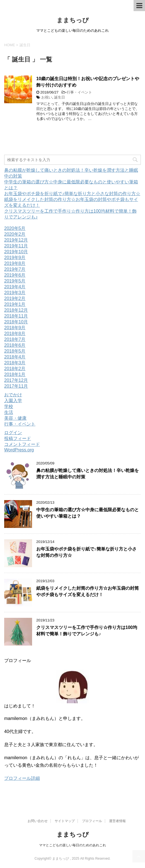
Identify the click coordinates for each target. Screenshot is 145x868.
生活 (9, 412)
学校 (9, 406)
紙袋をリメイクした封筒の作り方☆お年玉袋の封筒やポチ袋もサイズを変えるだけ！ (88, 591)
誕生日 (60, 97)
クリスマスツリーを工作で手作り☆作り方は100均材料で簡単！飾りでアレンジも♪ (87, 631)
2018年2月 (15, 369)
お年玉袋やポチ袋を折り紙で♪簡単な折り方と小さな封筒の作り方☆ (72, 194)
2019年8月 (15, 263)
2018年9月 (15, 328)
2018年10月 (16, 322)
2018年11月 (16, 316)
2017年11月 (16, 386)
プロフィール (92, 821)
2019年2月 (15, 298)
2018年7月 (15, 339)
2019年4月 (15, 287)
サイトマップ (65, 821)
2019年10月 (16, 252)
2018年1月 (15, 374)
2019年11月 (16, 246)
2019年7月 (15, 269)
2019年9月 (15, 258)
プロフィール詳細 (22, 778)
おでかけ (13, 395)
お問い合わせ (38, 821)
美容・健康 (15, 418)
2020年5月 (15, 228)
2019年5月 (15, 281)
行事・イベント (79, 92)
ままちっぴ (73, 20)
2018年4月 (15, 357)
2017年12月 (16, 380)
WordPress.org (19, 450)
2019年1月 (15, 304)
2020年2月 (15, 234)
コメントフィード (22, 444)
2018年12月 (16, 310)
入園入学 (13, 401)
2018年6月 (15, 345)
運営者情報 (117, 821)
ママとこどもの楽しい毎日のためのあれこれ (72, 845)
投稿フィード (18, 438)
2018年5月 (15, 351)
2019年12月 (16, 240)
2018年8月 (15, 334)
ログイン (13, 433)
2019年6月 (15, 275)
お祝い (47, 97)
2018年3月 (15, 363)
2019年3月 (15, 293)
